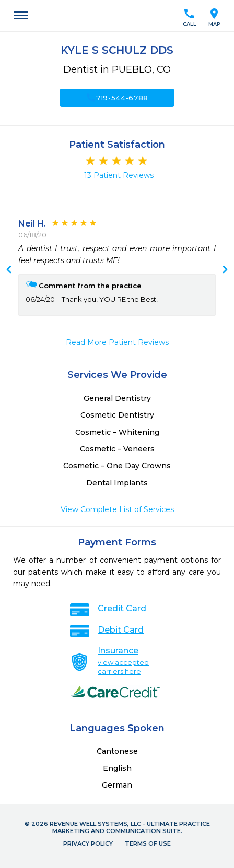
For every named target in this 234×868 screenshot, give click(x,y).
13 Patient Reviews (119, 175)
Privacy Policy (88, 843)
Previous (225, 270)
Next (9, 270)
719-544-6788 (117, 98)
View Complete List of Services (117, 509)
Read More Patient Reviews (117, 342)
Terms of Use (148, 843)
